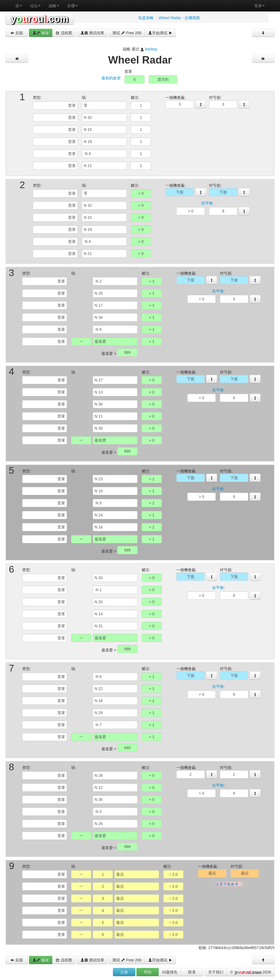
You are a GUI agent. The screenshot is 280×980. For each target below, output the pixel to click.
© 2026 (251, 972)
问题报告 (170, 972)
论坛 (35, 6)
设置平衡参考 (227, 884)
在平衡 (207, 203)
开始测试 (160, 33)
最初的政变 (111, 78)
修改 (41, 33)
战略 (54, 6)
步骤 (72, 6)
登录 (259, 6)
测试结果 (92, 33)
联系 (192, 972)
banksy (151, 49)
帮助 (148, 972)
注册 (124, 972)
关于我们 (216, 972)
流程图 (64, 33)
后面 (17, 33)
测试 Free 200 (127, 33)
